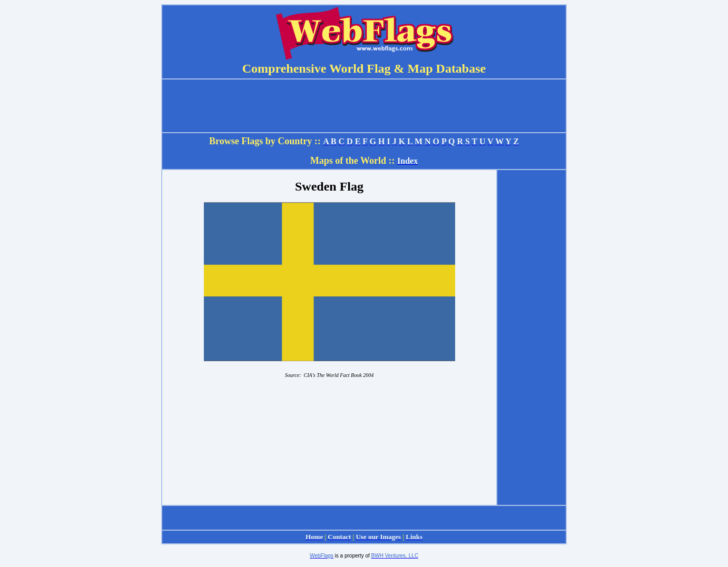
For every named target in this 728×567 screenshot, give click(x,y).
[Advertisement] (532, 337)
